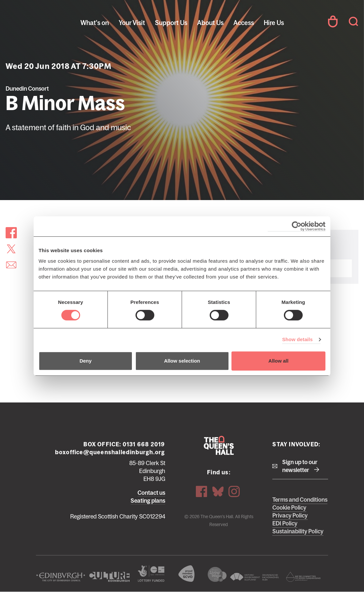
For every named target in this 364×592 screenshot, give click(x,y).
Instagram (234, 491)
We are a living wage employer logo (217, 574)
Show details (298, 339)
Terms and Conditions (300, 500)
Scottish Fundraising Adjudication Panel (303, 577)
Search (353, 21)
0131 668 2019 (144, 444)
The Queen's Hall (50, 21)
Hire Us (274, 23)
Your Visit (132, 23)
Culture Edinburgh (109, 577)
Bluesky (218, 491)
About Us (210, 23)
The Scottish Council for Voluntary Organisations (186, 574)
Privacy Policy (290, 516)
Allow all (278, 361)
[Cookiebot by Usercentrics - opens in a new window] (297, 226)
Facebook (201, 491)
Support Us (171, 23)
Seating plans (148, 501)
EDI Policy (285, 523)
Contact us (151, 493)
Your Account (333, 21)
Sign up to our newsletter (300, 466)
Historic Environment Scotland (255, 577)
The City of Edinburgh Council (61, 577)
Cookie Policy (289, 508)
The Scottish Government (151, 574)
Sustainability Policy (298, 531)
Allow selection (182, 361)
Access (244, 23)
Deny (86, 361)
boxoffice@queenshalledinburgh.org (110, 452)
